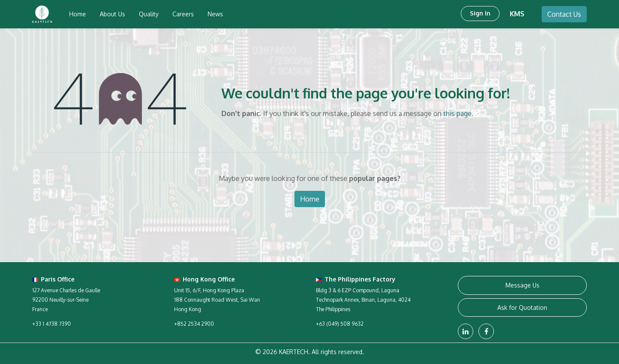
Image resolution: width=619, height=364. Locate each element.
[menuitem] (78, 14)
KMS (517, 14)
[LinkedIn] (466, 331)
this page (457, 113)
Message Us (522, 285)
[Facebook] (486, 331)
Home (310, 199)
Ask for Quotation (522, 307)
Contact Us (564, 14)
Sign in (480, 13)
